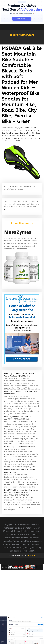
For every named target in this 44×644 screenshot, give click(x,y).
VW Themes (30, 555)
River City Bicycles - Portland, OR (18, 417)
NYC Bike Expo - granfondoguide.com (20, 447)
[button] (22, 43)
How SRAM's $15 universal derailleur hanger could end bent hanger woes (21, 491)
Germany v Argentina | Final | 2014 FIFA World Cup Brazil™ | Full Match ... (20, 375)
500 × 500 (32, 128)
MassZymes (18, 232)
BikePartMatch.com (22, 35)
